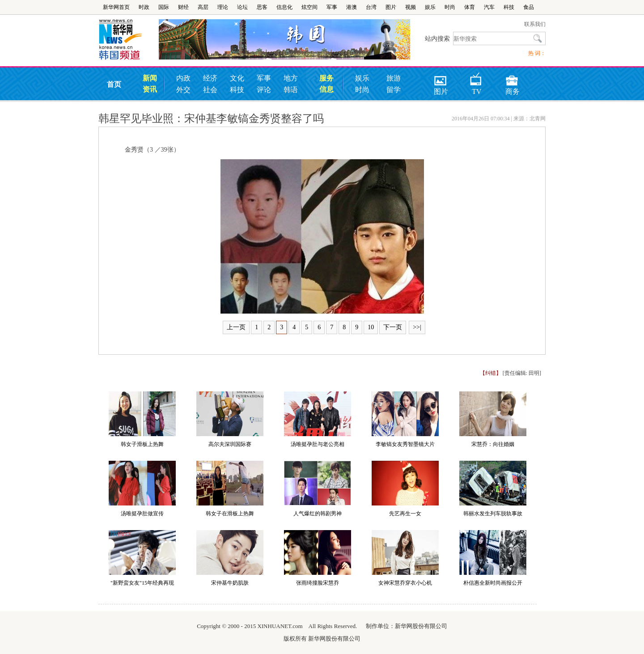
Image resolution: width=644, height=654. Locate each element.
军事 (332, 7)
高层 (203, 7)
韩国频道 (129, 40)
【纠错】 (491, 373)
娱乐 (430, 7)
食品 (529, 7)
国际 (164, 7)
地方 (291, 78)
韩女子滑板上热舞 (142, 444)
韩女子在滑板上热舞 (230, 514)
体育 (470, 7)
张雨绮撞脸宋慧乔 (318, 583)
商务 (513, 78)
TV (476, 78)
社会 (210, 90)
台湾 (371, 7)
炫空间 (309, 7)
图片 (391, 7)
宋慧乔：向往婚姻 (493, 444)
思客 (262, 7)
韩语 (291, 90)
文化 (237, 78)
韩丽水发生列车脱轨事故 (493, 514)
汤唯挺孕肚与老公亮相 (318, 444)
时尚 (450, 7)
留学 (394, 90)
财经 (183, 7)
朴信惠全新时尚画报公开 (493, 583)
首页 (114, 84)
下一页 (393, 327)
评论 (264, 90)
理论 (223, 7)
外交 (183, 90)
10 (371, 327)
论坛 (242, 7)
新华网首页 (116, 7)
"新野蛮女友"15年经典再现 (142, 583)
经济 (210, 78)
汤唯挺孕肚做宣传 (142, 514)
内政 (183, 78)
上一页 (236, 327)
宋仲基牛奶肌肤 (230, 583)
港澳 (352, 7)
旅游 (394, 78)
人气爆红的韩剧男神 (318, 514)
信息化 (284, 7)
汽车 (489, 7)
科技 (509, 7)
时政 (144, 7)
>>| (417, 327)
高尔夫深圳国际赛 (230, 444)
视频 (411, 7)
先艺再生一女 (405, 514)
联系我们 (535, 24)
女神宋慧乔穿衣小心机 (405, 583)
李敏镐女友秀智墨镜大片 (405, 444)
